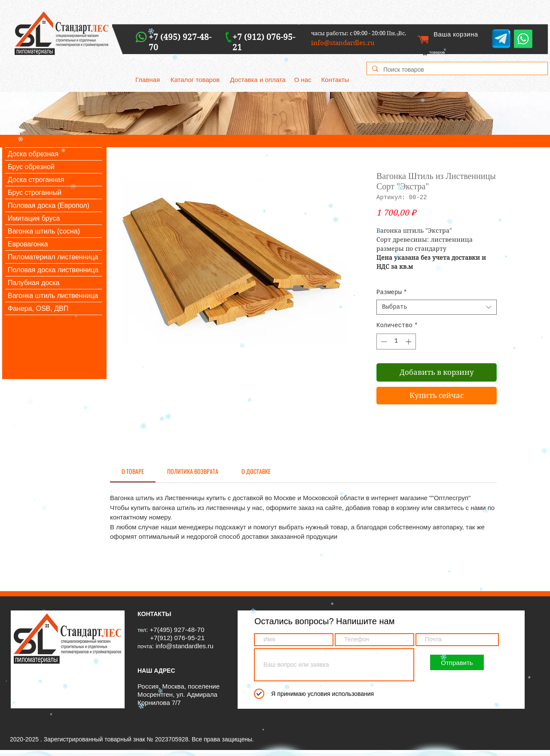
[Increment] (409, 342)
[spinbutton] (396, 342)
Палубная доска (34, 283)
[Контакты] (335, 80)
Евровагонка (28, 244)
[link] (443, 52)
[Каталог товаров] (195, 80)
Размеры (392, 292)
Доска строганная (36, 180)
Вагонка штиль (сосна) (44, 231)
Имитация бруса (34, 218)
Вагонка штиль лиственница (53, 296)
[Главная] (148, 80)
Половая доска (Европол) (49, 205)
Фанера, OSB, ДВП (38, 308)
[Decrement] (383, 342)
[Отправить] (457, 662)
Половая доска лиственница (53, 270)
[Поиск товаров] (456, 70)
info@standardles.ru (184, 646)
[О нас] (303, 80)
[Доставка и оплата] (258, 80)
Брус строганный (35, 193)
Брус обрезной (31, 167)
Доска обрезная (33, 154)
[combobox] (437, 307)
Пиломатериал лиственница (53, 257)
